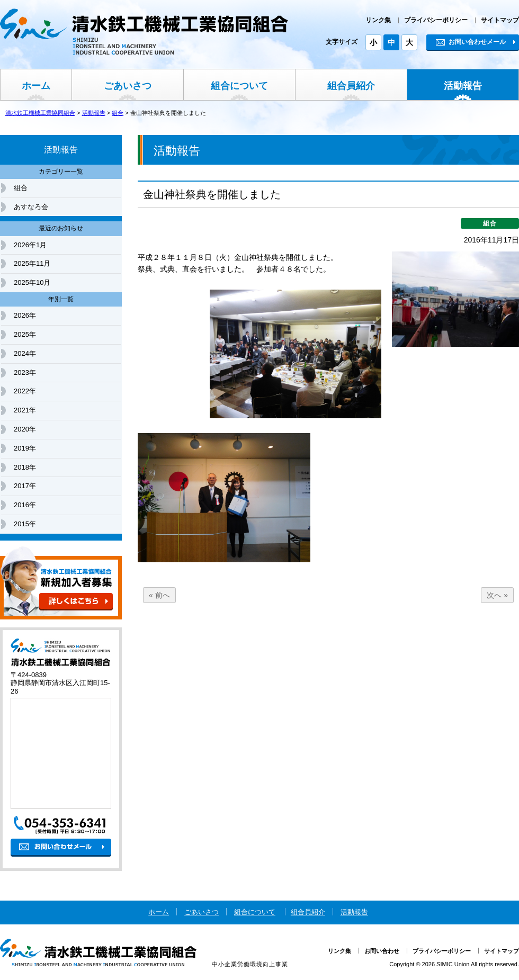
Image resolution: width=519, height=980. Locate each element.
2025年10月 (32, 282)
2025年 (25, 334)
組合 (21, 188)
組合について (239, 86)
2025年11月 (32, 263)
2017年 (25, 486)
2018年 (25, 467)
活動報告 (463, 86)
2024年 (25, 353)
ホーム (36, 86)
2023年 (25, 372)
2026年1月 (30, 245)
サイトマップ (500, 20)
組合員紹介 (351, 86)
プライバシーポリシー (436, 20)
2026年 (25, 315)
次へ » (497, 595)
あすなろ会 (31, 207)
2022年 (25, 391)
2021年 (25, 410)
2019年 (25, 448)
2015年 (25, 524)
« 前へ (159, 595)
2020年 (25, 429)
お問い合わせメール (471, 42)
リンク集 (378, 20)
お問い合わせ (382, 951)
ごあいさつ (128, 86)
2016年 (25, 505)
